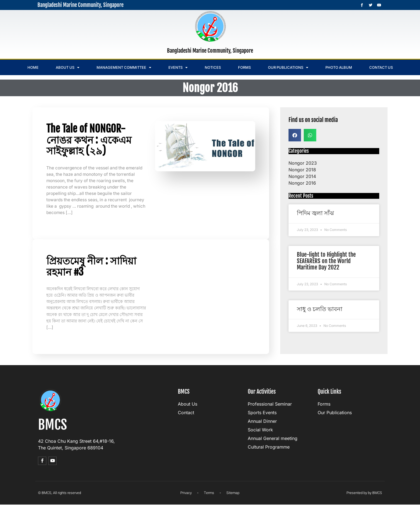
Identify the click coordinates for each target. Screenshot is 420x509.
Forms (244, 67)
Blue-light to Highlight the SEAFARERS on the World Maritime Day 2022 (326, 261)
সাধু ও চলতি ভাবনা (320, 309)
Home (33, 67)
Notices (213, 67)
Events (178, 68)
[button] (295, 135)
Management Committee (124, 68)
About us (68, 68)
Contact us (381, 67)
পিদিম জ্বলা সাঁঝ (315, 213)
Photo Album (339, 67)
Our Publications (288, 68)
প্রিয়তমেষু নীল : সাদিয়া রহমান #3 (91, 269)
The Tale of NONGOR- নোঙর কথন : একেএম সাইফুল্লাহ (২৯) (89, 140)
